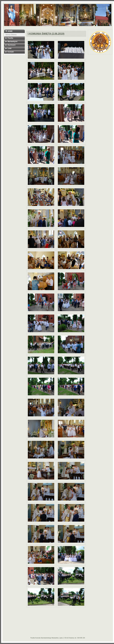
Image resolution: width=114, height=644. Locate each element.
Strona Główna (11, 35)
